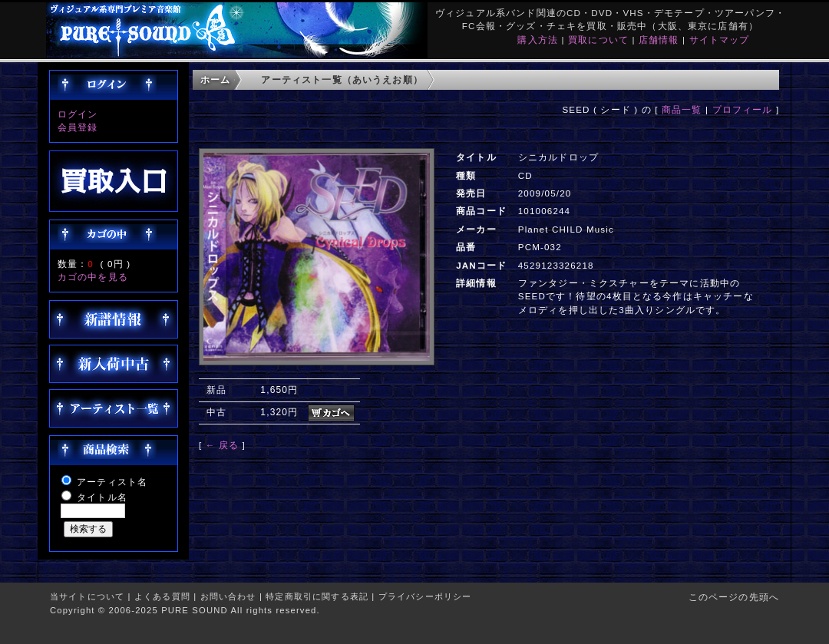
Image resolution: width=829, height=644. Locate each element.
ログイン (78, 114)
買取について (598, 40)
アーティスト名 (112, 482)
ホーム (215, 79)
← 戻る (222, 445)
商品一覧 (682, 109)
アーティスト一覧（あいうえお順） (342, 79)
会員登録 (78, 127)
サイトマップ (720, 40)
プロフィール (743, 109)
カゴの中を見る (93, 277)
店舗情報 (659, 40)
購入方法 (538, 40)
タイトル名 (102, 497)
